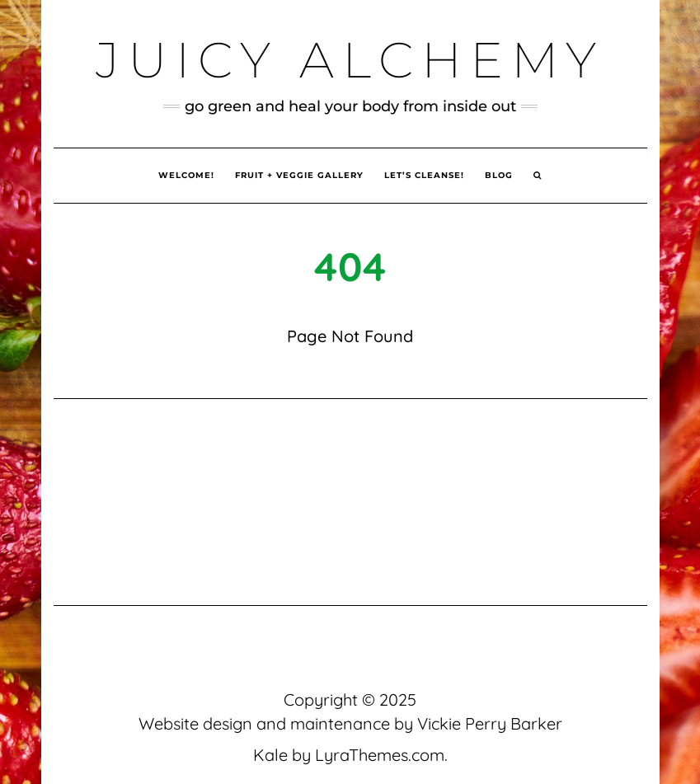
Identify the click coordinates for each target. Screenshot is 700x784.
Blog (499, 175)
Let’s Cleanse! (424, 175)
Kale (270, 755)
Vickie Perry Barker (490, 723)
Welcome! (186, 175)
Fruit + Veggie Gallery (299, 175)
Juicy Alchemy (350, 60)
